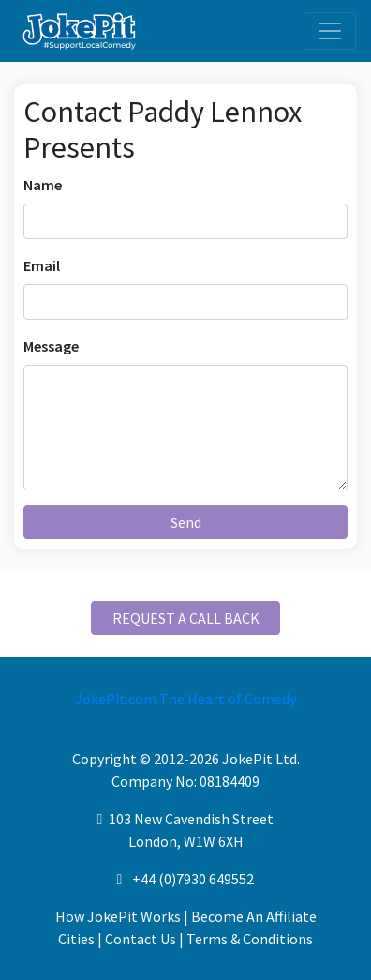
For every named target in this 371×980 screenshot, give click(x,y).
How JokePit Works (118, 916)
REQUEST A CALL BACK (186, 618)
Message (51, 346)
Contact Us (141, 939)
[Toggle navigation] (330, 31)
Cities (76, 939)
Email (42, 265)
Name (43, 185)
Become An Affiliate (254, 916)
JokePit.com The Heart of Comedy (185, 699)
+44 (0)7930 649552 (193, 879)
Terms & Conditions (250, 939)
